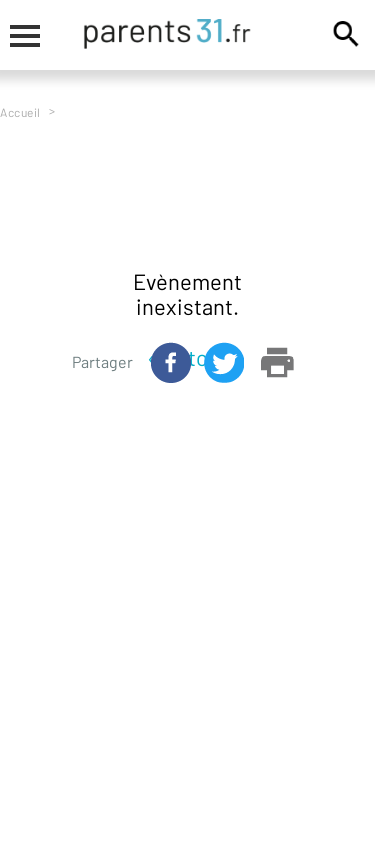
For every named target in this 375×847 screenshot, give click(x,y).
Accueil (20, 112)
